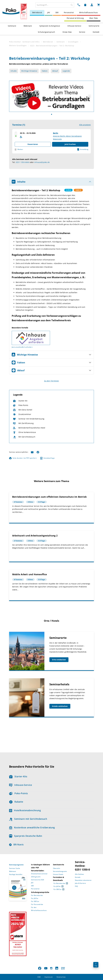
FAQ (76, 886)
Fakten (45, 71)
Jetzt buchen (70, 144)
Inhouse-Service (74, 26)
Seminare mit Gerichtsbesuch (28, 819)
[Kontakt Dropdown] (79, 5)
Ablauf (55, 71)
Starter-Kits (18, 776)
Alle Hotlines (79, 874)
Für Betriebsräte (37, 895)
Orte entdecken (59, 660)
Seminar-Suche (15, 868)
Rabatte (16, 802)
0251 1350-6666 (23, 162)
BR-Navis (16, 844)
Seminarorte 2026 (38, 880)
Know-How (67, 32)
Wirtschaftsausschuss (89, 12)
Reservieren (33, 144)
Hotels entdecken (60, 706)
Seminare (12, 26)
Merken (19, 149)
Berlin (56, 133)
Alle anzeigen (85, 125)
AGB (39, 977)
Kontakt (96, 32)
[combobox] (55, 5)
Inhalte (14, 71)
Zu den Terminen (52, 381)
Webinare (28, 26)
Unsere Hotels (58, 874)
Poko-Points (18, 793)
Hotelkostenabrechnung (25, 810)
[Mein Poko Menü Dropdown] (92, 5)
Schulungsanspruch (46, 32)
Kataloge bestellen (16, 874)
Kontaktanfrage (47, 458)
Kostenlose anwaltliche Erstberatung (32, 827)
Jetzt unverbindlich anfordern (22, 347)
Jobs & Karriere (80, 883)
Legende (66, 71)
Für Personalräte (37, 904)
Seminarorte (94, 26)
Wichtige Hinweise (29, 71)
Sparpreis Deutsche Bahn (26, 836)
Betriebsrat (37, 12)
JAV (49, 12)
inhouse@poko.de (42, 162)
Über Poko (94, 18)
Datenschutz (61, 977)
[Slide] (52, 114)
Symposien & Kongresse (50, 26)
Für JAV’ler (35, 898)
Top (96, 965)
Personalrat (69, 12)
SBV (57, 12)
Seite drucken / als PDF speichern (23, 458)
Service (82, 32)
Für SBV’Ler (35, 901)
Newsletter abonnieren (83, 880)
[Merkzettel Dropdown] (85, 5)
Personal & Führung (75, 18)
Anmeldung (83, 149)
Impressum (49, 977)
